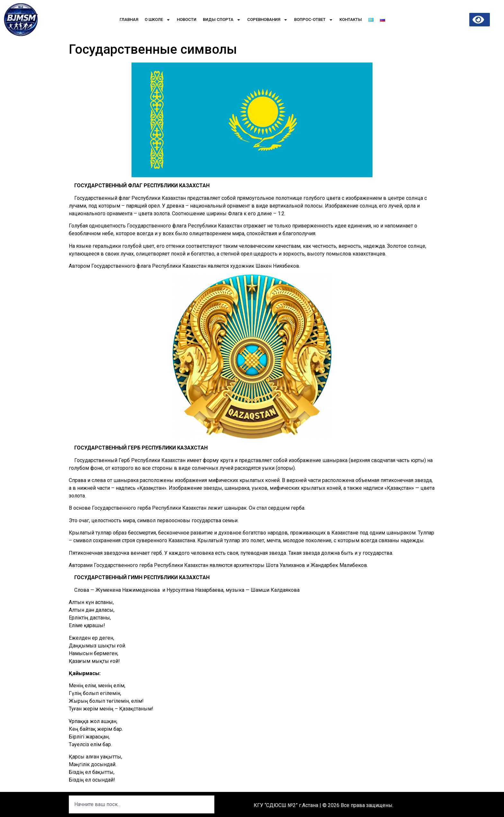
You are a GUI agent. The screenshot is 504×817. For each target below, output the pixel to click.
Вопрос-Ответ (314, 20)
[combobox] (142, 804)
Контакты (351, 19)
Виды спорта (222, 20)
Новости (187, 19)
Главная (129, 19)
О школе (157, 20)
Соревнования (267, 20)
